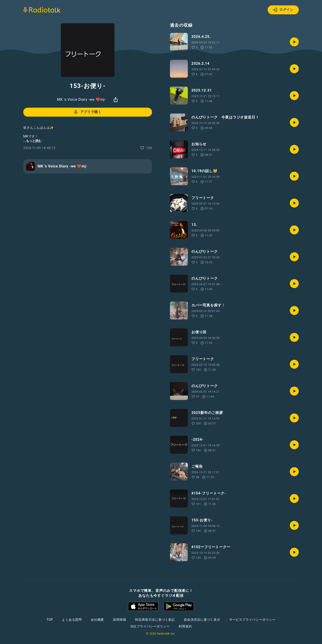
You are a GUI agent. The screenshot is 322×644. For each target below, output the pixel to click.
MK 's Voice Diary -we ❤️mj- (81, 99)
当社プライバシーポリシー (150, 626)
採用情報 (120, 620)
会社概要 (97, 620)
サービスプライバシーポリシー (252, 620)
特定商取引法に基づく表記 (155, 620)
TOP (50, 620)
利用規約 (185, 626)
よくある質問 (72, 620)
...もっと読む (32, 141)
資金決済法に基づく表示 (202, 620)
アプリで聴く (87, 112)
